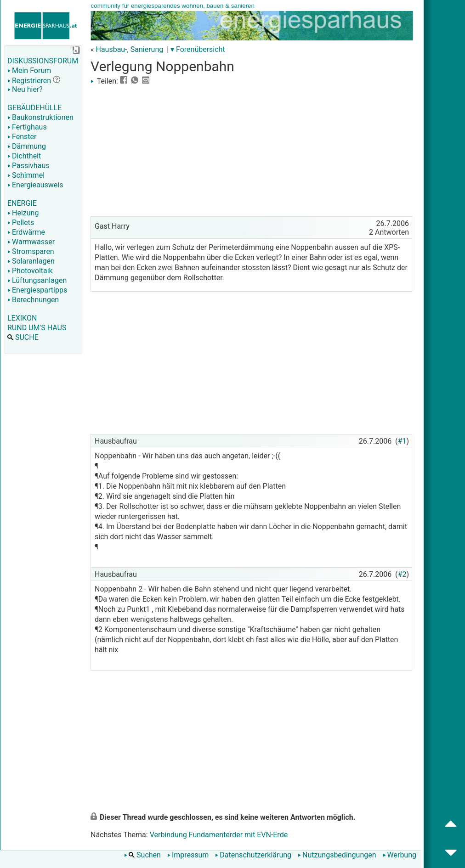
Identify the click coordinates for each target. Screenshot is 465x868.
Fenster (22, 137)
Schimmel (26, 175)
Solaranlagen (31, 261)
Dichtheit (24, 156)
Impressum (188, 855)
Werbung (400, 855)
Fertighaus (27, 127)
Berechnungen (33, 300)
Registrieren (29, 81)
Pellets (21, 223)
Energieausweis (35, 185)
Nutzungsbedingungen (337, 855)
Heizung (23, 213)
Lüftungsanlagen (37, 280)
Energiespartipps (37, 290)
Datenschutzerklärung (253, 855)
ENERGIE (22, 203)
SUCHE (23, 337)
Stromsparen (31, 251)
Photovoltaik (30, 271)
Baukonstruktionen (40, 117)
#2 (402, 574)
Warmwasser (31, 242)
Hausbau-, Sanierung (129, 49)
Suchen (142, 855)
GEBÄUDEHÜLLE (34, 108)
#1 (402, 441)
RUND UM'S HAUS (37, 328)
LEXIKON (22, 318)
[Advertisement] (251, 150)
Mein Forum (29, 70)
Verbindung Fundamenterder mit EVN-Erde (219, 835)
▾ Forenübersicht (198, 49)
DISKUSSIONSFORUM (43, 61)
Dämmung (27, 146)
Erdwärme (26, 232)
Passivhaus (28, 166)
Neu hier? (25, 89)
